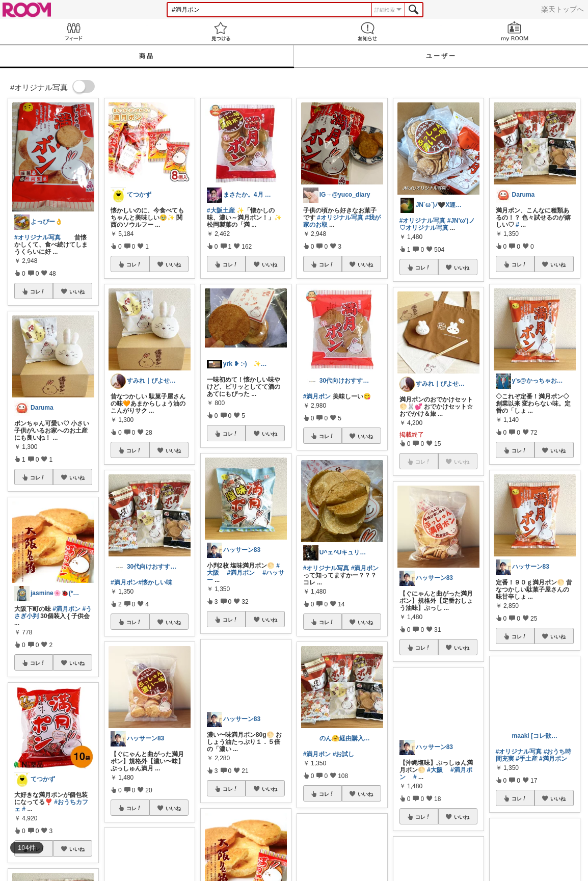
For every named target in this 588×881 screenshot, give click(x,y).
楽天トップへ (563, 9)
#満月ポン (66, 609)
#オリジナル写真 (37, 237)
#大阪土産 (221, 210)
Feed (74, 31)
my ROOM (515, 31)
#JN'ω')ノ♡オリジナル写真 (437, 224)
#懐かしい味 (156, 582)
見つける (221, 31)
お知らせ (368, 31)
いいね (77, 291)
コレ (38, 291)
